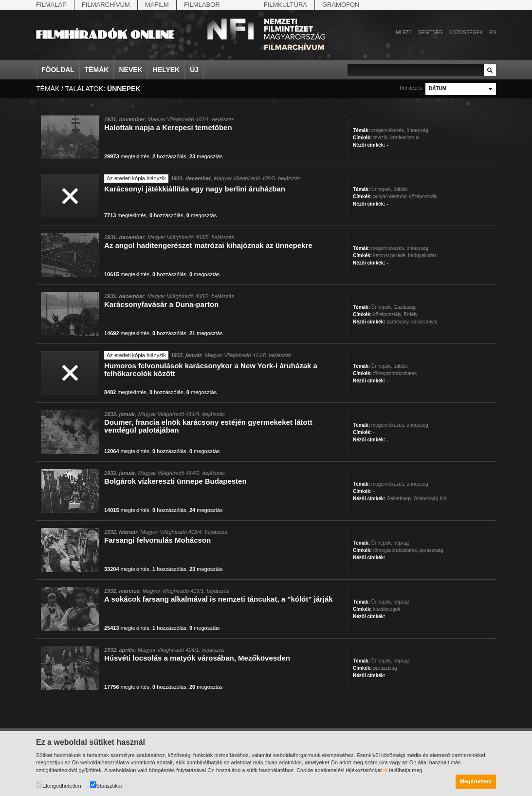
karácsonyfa (424, 322)
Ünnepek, (382, 189)
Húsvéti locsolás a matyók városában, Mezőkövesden (197, 658)
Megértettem (476, 781)
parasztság (431, 550)
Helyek (166, 70)
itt (386, 770)
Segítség (431, 32)
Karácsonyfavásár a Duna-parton (161, 304)
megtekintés (127, 156)
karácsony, (398, 322)
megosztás (206, 156)
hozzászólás (169, 156)
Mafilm (157, 5)
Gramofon (341, 5)
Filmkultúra (285, 5)
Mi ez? (404, 32)
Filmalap (51, 5)
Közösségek (466, 32)
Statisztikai (106, 785)
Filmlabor (202, 5)
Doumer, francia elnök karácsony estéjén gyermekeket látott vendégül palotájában (208, 426)
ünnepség (418, 130)
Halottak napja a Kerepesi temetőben (168, 127)
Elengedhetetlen (59, 785)
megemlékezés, (388, 130)
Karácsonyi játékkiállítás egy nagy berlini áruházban (195, 189)
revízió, (381, 138)
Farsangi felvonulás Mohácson (157, 540)
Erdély (410, 314)
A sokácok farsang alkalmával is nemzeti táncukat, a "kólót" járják (219, 599)
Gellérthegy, (399, 499)
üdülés (400, 189)
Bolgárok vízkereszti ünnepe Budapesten (175, 481)
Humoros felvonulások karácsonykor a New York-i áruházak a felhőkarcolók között (211, 370)
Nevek (130, 70)
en (493, 32)
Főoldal (58, 70)
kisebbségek (387, 609)
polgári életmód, (391, 197)
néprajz (401, 543)
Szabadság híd (430, 499)
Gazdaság (404, 307)
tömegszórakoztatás (395, 373)
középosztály (423, 197)
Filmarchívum (106, 5)
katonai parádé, (390, 256)
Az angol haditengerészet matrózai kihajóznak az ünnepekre (208, 245)
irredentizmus (405, 138)
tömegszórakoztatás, (396, 550)
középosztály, (388, 314)
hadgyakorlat (422, 256)
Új (194, 70)
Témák (97, 70)
